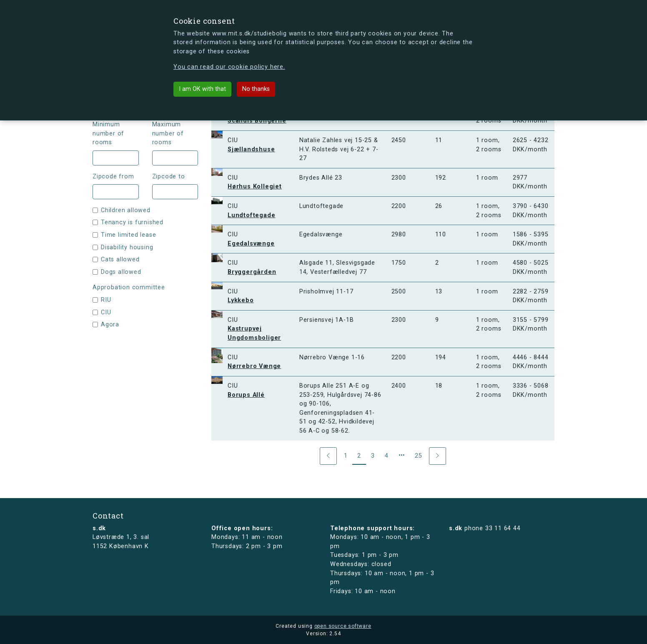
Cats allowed (120, 259)
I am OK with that (202, 89)
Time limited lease (128, 235)
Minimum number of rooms (108, 133)
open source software (343, 626)
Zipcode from (113, 177)
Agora (110, 325)
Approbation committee (129, 287)
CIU (106, 312)
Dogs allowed (121, 272)
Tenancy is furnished (132, 222)
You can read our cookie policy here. (229, 67)
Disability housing (127, 247)
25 (419, 456)
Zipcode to (169, 177)
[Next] (438, 456)
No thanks (256, 89)
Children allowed (126, 210)
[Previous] (328, 456)
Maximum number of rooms (168, 133)
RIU (106, 300)
